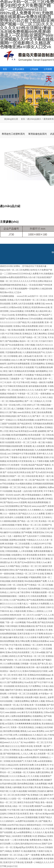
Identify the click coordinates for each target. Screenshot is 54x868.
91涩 (35, 836)
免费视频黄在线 (43, 570)
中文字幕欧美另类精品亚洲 (15, 386)
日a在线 (11, 315)
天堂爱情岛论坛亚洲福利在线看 (19, 469)
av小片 (6, 727)
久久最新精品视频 (8, 521)
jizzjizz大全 (12, 866)
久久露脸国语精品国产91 (34, 352)
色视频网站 (37, 716)
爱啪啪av (42, 836)
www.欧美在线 (10, 559)
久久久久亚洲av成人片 (19, 776)
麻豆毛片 (25, 712)
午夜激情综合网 (20, 769)
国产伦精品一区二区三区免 (34, 337)
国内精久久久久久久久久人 (29, 397)
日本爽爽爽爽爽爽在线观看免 (28, 724)
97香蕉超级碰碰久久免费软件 (38, 495)
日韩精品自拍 (30, 709)
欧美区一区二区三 (23, 442)
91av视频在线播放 (23, 484)
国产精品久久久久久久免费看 (31, 514)
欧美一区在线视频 (38, 705)
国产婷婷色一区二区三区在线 (16, 660)
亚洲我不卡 (18, 851)
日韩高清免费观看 (38, 596)
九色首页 (38, 390)
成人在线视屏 (38, 446)
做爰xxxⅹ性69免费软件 (29, 757)
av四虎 (20, 739)
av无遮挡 (9, 724)
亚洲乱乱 (26, 307)
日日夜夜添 (36, 720)
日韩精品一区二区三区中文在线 (29, 574)
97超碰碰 (21, 559)
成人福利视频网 (35, 859)
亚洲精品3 (27, 334)
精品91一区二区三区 (29, 341)
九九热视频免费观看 (44, 450)
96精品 (8, 851)
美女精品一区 (44, 521)
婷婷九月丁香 (33, 405)
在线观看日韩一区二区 (21, 480)
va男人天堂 (40, 409)
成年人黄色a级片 (26, 356)
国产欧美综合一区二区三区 (32, 656)
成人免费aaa (26, 750)
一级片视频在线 (16, 697)
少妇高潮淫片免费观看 (21, 836)
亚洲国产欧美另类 (8, 499)
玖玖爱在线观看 (30, 555)
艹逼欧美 (28, 379)
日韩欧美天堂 (13, 814)
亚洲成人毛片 (13, 300)
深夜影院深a (38, 532)
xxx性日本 (8, 367)
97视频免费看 (35, 577)
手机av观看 (31, 622)
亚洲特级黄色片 (33, 330)
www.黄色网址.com (40, 731)
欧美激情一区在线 (19, 465)
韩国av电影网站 (16, 401)
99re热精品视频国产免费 (35, 581)
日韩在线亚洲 (31, 476)
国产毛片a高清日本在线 (42, 472)
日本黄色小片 (42, 630)
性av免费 (11, 739)
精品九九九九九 (12, 746)
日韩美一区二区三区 (20, 679)
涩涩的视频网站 (37, 364)
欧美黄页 (24, 814)
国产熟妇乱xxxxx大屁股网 (15, 502)
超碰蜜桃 (42, 431)
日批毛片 (40, 345)
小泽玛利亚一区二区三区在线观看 (22, 694)
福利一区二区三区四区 (36, 529)
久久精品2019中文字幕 (41, 544)
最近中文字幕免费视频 (33, 457)
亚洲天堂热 (42, 739)
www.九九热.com (16, 817)
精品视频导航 (30, 851)
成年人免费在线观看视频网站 (18, 716)
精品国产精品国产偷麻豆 (39, 465)
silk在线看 (48, 319)
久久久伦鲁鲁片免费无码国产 (37, 637)
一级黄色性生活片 (22, 649)
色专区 (14, 675)
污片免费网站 (34, 686)
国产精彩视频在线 (11, 754)
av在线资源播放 (45, 761)
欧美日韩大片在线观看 (24, 367)
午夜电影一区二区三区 (28, 394)
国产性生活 (41, 626)
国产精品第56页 (24, 424)
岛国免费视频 (34, 589)
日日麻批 (46, 559)
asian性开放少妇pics (16, 825)
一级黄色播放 (45, 394)
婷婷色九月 (14, 656)
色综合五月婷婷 (38, 607)
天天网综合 (14, 750)
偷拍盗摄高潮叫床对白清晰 (36, 690)
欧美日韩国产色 (22, 795)
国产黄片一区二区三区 (42, 416)
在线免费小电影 (31, 697)
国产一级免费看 (32, 855)
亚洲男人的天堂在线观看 (22, 304)
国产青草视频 (29, 360)
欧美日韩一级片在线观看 (37, 667)
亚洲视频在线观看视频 (43, 484)
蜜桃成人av (25, 731)
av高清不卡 (44, 799)
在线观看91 (16, 555)
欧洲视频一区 (19, 772)
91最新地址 (10, 439)
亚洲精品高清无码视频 (24, 371)
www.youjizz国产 (39, 506)
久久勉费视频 (40, 619)
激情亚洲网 (35, 660)
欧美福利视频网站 (19, 435)
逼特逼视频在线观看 (37, 386)
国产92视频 (48, 439)
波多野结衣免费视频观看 (18, 364)
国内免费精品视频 (25, 784)
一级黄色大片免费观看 (39, 604)
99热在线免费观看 (30, 326)
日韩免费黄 (30, 311)
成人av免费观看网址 (22, 832)
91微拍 (49, 442)
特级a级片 (12, 394)
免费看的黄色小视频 (39, 840)
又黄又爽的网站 (40, 334)
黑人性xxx (39, 847)
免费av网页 (46, 855)
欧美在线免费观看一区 (10, 589)
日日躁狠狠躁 (11, 757)
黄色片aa (13, 431)
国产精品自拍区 (35, 439)
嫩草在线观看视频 (21, 829)
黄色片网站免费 (22, 641)
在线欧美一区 (9, 705)
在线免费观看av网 (21, 607)
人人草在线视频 (25, 551)
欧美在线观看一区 (36, 435)
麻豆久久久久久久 (8, 604)
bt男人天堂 (21, 405)
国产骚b (13, 412)
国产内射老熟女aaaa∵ (25, 570)
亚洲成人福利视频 (13, 787)
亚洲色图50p (21, 315)
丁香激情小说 (15, 457)
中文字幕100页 (23, 382)
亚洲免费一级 (40, 746)
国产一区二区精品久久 (35, 401)
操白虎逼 (38, 379)
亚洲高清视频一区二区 (38, 769)
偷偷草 (3, 364)
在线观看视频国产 (8, 619)
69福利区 (22, 510)
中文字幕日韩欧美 (13, 334)
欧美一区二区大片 (25, 615)
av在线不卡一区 (35, 296)
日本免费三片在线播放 (23, 375)
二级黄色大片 (23, 596)
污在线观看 (29, 630)
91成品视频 (21, 791)
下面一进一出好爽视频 (15, 622)
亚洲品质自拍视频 (25, 420)
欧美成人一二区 (38, 649)
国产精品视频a (12, 341)
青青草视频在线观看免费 (11, 446)
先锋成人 (4, 592)
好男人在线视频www (22, 735)
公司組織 (34, 69)
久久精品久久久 (38, 829)
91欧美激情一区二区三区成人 (34, 300)
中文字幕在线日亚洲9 (10, 427)
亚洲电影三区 (36, 795)
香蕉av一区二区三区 (32, 525)
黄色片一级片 (44, 476)
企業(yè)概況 (18, 69)
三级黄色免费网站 (21, 701)
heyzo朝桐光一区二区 (33, 742)
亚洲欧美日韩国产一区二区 (12, 476)
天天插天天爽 (30, 761)
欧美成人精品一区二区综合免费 (19, 806)
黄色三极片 (8, 371)
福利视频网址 (42, 371)
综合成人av (5, 454)
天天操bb (31, 772)
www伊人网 (19, 495)
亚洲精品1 (33, 315)
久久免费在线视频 (11, 664)
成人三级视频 (17, 409)
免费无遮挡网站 (43, 772)
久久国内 (15, 844)
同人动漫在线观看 (35, 322)
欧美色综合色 (21, 686)
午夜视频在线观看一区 (41, 592)
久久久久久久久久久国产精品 (13, 322)
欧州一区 (11, 382)
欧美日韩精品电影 (8, 416)
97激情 (18, 525)
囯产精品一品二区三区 (27, 521)
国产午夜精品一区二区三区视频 (38, 585)
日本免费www (22, 319)
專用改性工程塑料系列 (13, 134)
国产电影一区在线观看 (31, 547)
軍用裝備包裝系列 (37, 134)
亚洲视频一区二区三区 (10, 487)
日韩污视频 (30, 345)
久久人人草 (48, 615)
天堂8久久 (29, 409)
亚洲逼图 (27, 446)
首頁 (5, 69)
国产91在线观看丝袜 (14, 345)
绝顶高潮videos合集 (40, 307)
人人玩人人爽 (26, 754)
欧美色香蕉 (12, 461)
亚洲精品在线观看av (40, 641)
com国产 (38, 615)
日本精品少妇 (47, 589)
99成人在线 (26, 487)
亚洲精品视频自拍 (26, 626)
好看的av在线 (15, 307)
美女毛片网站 (30, 739)
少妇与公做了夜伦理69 (19, 592)
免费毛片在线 (26, 427)
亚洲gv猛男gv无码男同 (23, 847)
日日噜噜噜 (12, 356)
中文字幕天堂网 (34, 559)
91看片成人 (22, 604)
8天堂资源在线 (25, 461)
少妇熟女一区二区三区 (31, 566)
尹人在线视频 (21, 859)
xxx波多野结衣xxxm (43, 420)
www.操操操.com (13, 712)
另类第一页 (15, 727)
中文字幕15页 (15, 645)
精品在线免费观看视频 (38, 502)
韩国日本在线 (26, 746)
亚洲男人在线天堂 (32, 517)
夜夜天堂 (22, 675)
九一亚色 (8, 649)
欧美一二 (9, 840)
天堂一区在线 (9, 405)
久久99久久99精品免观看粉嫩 (16, 720)
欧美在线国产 (17, 761)
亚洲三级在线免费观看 (41, 412)
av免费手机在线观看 (25, 821)
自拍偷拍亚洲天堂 (25, 619)
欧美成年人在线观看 (14, 517)
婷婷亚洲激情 (17, 581)
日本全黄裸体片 (41, 765)
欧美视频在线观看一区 (36, 810)
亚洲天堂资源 (23, 634)
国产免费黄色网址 (15, 682)
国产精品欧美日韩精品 (10, 547)
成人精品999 (41, 311)
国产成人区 (18, 349)
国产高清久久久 (24, 416)
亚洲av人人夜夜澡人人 (37, 611)
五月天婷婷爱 (17, 630)
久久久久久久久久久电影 (14, 529)
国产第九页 (43, 664)
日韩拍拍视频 (11, 551)
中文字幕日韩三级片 (16, 810)
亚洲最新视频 (31, 817)
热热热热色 (40, 469)
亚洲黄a (17, 326)
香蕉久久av (41, 562)
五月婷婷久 (47, 517)
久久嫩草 (45, 330)
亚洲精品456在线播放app (39, 675)
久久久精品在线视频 (14, 709)
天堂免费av (39, 427)
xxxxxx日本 (22, 296)
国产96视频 (26, 532)
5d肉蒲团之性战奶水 (37, 791)
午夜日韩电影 (11, 626)
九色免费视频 (40, 784)
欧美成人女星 (30, 349)
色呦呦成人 (45, 757)
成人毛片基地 (22, 705)
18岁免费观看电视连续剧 (22, 450)
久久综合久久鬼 (40, 832)
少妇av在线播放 (16, 311)
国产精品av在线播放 (26, 499)
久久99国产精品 (13, 566)
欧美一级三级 (38, 442)
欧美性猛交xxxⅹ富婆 (28, 431)
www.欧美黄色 (24, 412)
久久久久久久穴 (14, 337)
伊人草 (14, 562)
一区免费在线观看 (30, 799)
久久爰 (12, 791)
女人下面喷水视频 (41, 461)
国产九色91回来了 (31, 536)
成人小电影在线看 (18, 611)
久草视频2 (8, 829)
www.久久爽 (17, 360)
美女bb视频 (22, 577)
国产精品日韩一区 (40, 480)
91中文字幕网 (37, 634)
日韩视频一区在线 (28, 664)
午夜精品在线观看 (42, 375)
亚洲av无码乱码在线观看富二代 (20, 652)
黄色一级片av (36, 814)
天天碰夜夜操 (19, 667)
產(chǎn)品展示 (34, 119)
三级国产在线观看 (8, 424)
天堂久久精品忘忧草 (9, 765)
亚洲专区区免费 (26, 765)
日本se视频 (40, 652)
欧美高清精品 (28, 727)
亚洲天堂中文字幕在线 (13, 862)
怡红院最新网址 (12, 506)
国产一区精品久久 (8, 420)
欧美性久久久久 (26, 390)
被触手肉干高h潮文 (14, 690)
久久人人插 (22, 439)
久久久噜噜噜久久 (36, 510)
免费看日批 (39, 304)
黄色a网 (40, 499)
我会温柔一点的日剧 (22, 491)
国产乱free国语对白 (26, 562)
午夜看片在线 (43, 851)
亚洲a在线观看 (18, 330)
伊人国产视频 (41, 821)
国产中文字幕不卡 (42, 682)
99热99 (13, 615)
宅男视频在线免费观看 (43, 424)
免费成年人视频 (37, 701)
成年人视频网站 (40, 487)
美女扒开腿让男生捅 (31, 787)
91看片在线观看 (38, 679)
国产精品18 (25, 506)
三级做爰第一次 (16, 379)
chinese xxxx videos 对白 (14, 780)
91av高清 (29, 682)
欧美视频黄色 (37, 712)
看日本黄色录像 (21, 840)
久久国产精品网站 (17, 600)
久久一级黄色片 (10, 514)
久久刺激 (35, 776)
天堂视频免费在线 (13, 352)
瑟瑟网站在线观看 (17, 540)
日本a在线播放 (36, 319)
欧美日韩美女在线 (22, 472)
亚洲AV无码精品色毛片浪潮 (35, 671)
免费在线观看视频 (42, 551)
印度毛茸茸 (37, 491)
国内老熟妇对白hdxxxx (31, 844)
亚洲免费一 (29, 862)
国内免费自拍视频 (11, 731)
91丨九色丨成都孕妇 (12, 536)
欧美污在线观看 (7, 442)
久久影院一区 (14, 799)
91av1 (24, 589)
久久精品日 (38, 735)
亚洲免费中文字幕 (44, 360)
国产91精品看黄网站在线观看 (40, 600)
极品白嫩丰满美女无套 (13, 637)
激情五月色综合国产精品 (28, 802)
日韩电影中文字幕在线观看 (23, 454)
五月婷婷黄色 (11, 510)
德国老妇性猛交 (34, 825)
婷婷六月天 (44, 326)
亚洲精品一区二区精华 (33, 645)
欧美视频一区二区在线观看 (17, 544)
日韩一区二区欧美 (15, 585)
